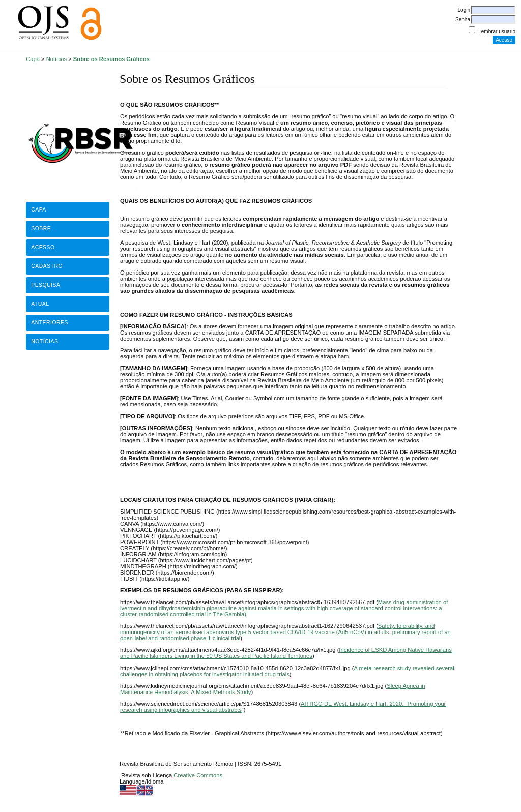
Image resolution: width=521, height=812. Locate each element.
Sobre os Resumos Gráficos (111, 59)
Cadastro (47, 266)
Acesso (43, 247)
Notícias (56, 59)
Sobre (41, 229)
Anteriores (50, 323)
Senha (463, 20)
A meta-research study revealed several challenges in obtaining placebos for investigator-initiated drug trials (287, 671)
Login (464, 10)
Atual (40, 304)
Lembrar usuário (497, 31)
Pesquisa (46, 285)
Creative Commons (198, 775)
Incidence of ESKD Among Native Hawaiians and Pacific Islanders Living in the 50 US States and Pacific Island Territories (286, 653)
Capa (33, 59)
